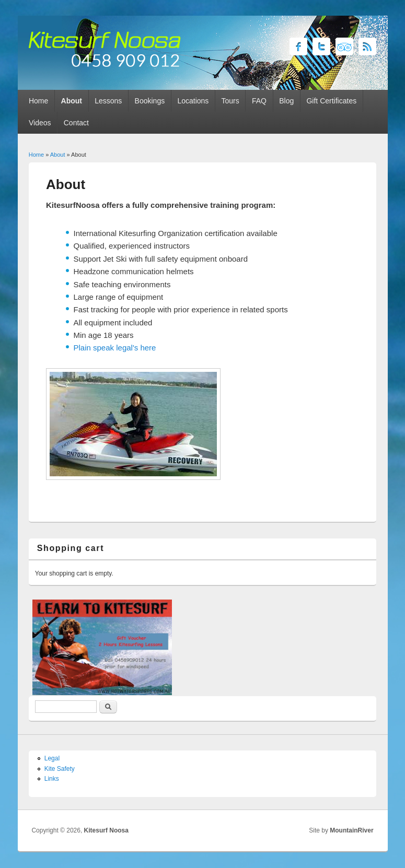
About (72, 101)
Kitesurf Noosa (106, 830)
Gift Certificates (331, 101)
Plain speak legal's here (115, 348)
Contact (76, 123)
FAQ (259, 101)
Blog (286, 101)
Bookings (150, 101)
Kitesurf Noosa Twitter (321, 46)
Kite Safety (60, 769)
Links (52, 779)
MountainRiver (351, 830)
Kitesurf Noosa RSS (367, 46)
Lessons (108, 101)
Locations (193, 101)
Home (38, 101)
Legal (52, 758)
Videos (40, 123)
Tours (230, 101)
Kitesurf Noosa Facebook (298, 46)
